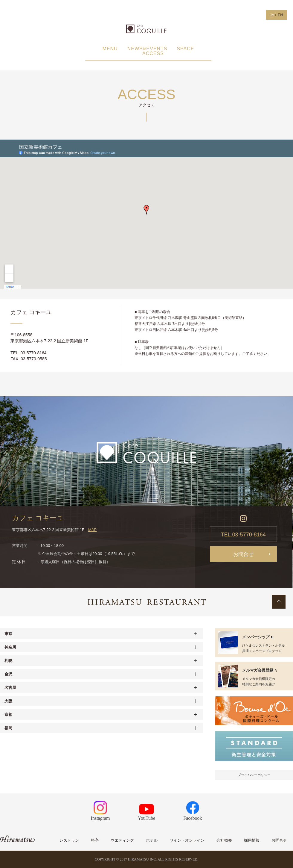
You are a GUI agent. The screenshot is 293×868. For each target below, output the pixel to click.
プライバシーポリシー (254, 775)
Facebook (193, 811)
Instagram (100, 811)
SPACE (185, 49)
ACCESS (153, 54)
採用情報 (252, 840)
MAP (92, 530)
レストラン (69, 840)
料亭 (95, 840)
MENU (110, 49)
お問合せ (243, 554)
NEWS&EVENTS (147, 49)
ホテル (152, 840)
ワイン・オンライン (187, 840)
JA (272, 15)
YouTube (146, 812)
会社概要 (224, 840)
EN (280, 15)
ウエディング (122, 840)
